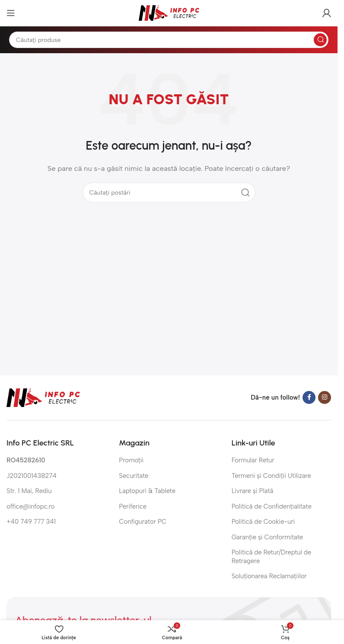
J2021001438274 (32, 476)
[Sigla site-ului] (169, 13)
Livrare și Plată (253, 491)
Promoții (131, 460)
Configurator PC (143, 522)
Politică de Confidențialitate (272, 506)
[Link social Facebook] (309, 397)
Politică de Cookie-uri (263, 522)
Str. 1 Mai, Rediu (29, 491)
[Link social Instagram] (325, 397)
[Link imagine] (43, 397)
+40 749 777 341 (31, 522)
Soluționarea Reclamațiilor (269, 576)
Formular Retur (253, 460)
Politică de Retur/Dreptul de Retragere (271, 557)
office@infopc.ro (30, 506)
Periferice (133, 506)
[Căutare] (169, 40)
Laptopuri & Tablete (147, 491)
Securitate (134, 476)
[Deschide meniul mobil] (11, 13)
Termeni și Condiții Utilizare (271, 476)
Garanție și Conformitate (267, 537)
